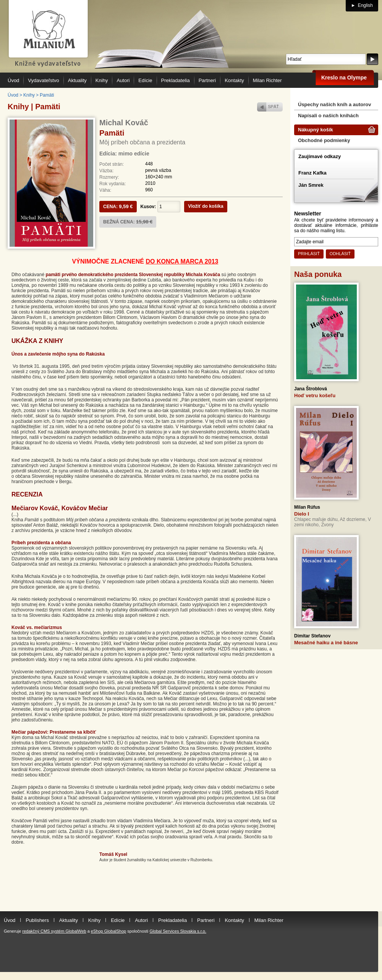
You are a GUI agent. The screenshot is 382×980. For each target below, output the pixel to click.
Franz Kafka (312, 173)
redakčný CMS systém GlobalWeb (54, 931)
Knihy (29, 95)
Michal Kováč (124, 123)
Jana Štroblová (311, 389)
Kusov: (148, 207)
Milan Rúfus (307, 507)
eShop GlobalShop (108, 931)
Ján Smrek (311, 185)
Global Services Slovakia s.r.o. (178, 931)
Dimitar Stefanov (312, 636)
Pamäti (47, 95)
